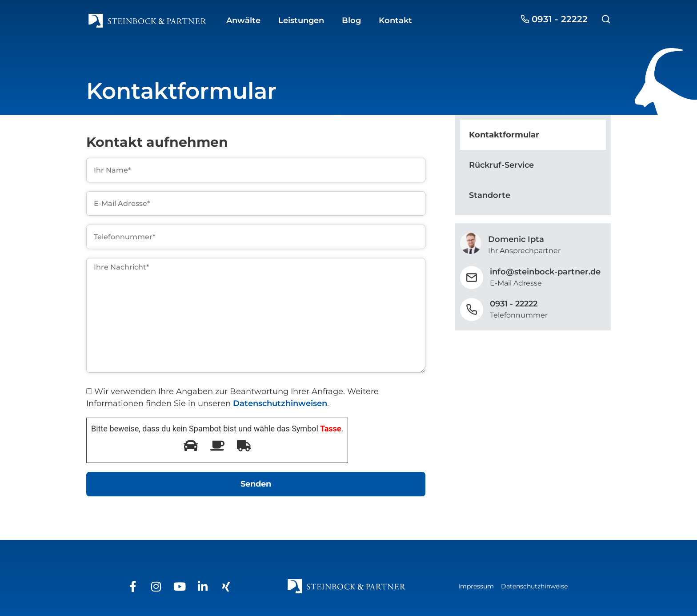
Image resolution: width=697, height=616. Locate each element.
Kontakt (395, 20)
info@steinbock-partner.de (545, 272)
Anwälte (243, 20)
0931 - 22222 (514, 304)
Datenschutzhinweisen (280, 403)
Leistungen (301, 20)
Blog (351, 20)
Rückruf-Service (501, 165)
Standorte (490, 195)
